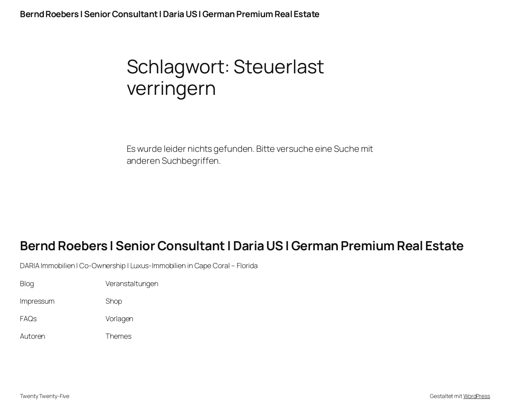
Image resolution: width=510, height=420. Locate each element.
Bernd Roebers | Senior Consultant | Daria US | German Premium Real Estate (170, 14)
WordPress (477, 396)
